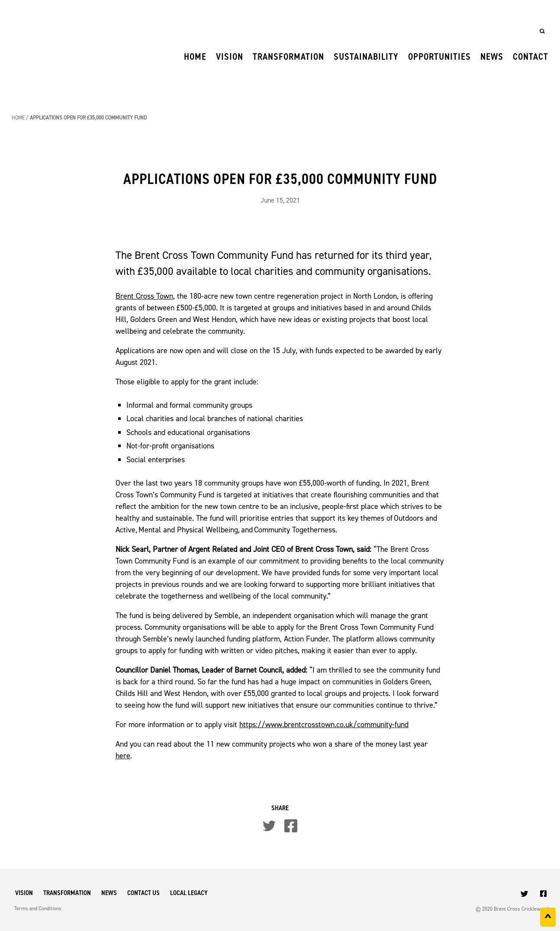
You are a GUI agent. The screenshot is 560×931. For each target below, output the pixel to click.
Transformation (288, 56)
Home (195, 56)
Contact (531, 56)
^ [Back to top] (548, 919)
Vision (230, 56)
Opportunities (439, 56)
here (123, 756)
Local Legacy (189, 893)
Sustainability (366, 56)
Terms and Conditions (38, 908)
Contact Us (143, 893)
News (492, 56)
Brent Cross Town (144, 296)
